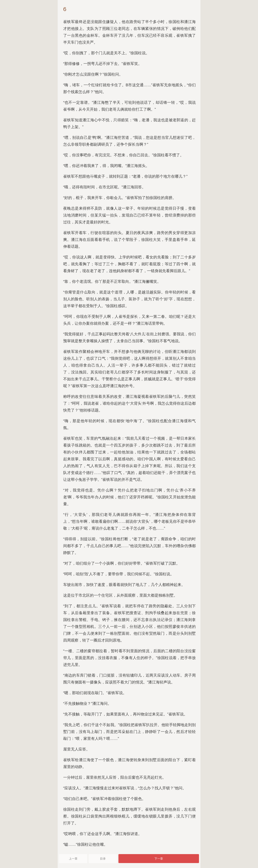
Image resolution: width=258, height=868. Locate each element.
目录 (103, 859)
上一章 (73, 859)
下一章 (159, 859)
